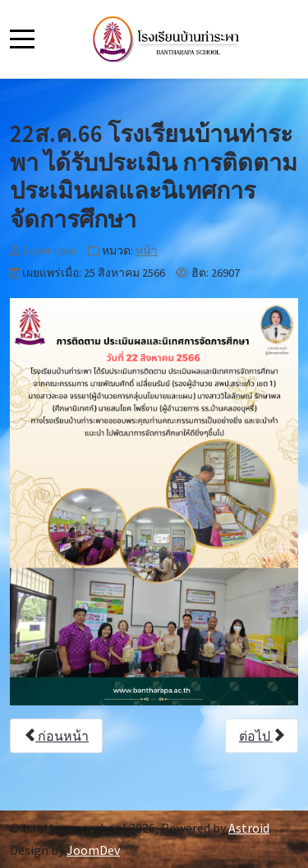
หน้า (147, 250)
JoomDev (93, 850)
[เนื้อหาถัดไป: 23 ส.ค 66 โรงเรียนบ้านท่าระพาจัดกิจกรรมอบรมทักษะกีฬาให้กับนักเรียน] (262, 736)
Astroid (249, 828)
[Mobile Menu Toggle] (22, 39)
